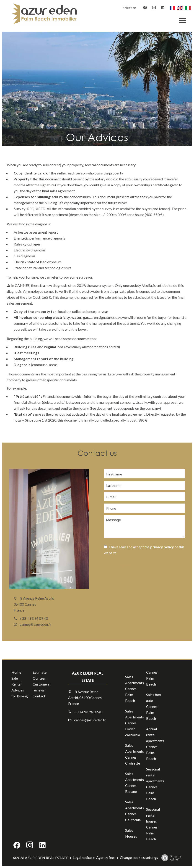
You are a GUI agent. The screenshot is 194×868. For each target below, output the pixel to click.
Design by (170, 858)
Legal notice (82, 857)
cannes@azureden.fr (35, 624)
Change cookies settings (139, 857)
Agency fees (106, 857)
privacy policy (162, 547)
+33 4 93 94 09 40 (34, 618)
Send (127, 566)
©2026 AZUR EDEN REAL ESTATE (40, 858)
